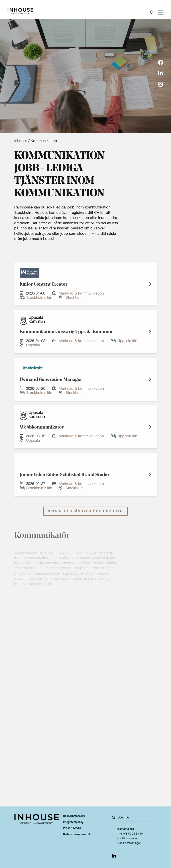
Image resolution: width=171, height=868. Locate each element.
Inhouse (21, 141)
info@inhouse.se (127, 839)
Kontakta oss (126, 829)
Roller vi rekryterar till (77, 835)
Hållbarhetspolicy (74, 816)
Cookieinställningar (129, 843)
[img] (161, 63)
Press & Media (72, 828)
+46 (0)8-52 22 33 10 (130, 834)
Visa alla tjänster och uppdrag (85, 516)
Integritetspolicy (73, 822)
